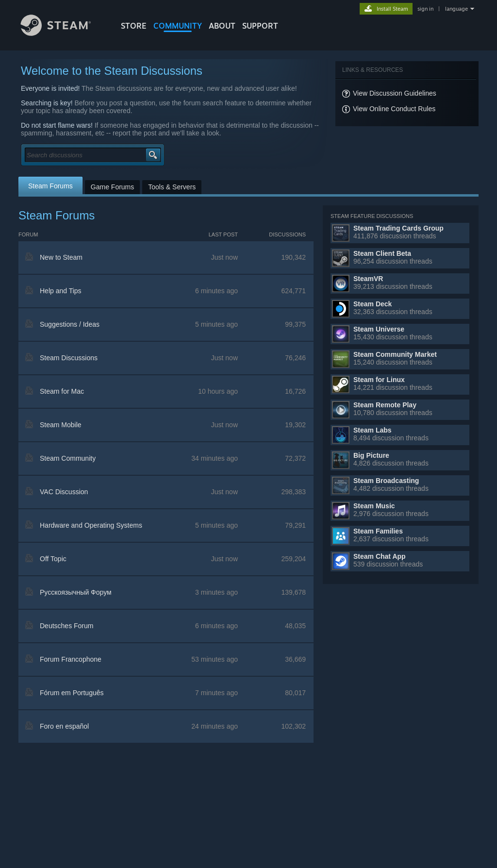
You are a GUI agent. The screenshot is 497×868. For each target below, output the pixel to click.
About (222, 26)
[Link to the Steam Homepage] (63, 33)
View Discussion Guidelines (395, 93)
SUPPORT (260, 26)
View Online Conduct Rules (394, 109)
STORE (134, 26)
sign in (425, 9)
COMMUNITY (178, 26)
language (456, 9)
